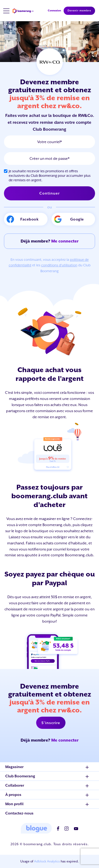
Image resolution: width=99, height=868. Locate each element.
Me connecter (65, 241)
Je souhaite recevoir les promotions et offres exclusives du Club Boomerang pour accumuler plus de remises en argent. (50, 176)
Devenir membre (79, 11)
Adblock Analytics (47, 861)
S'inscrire (51, 723)
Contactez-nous (19, 813)
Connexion (54, 10)
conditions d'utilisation (59, 265)
